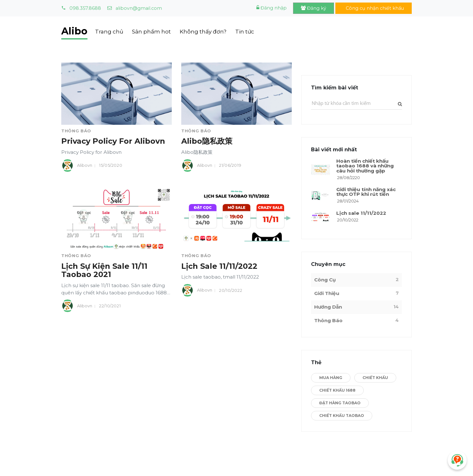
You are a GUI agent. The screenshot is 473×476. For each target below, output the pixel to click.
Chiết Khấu (375, 378)
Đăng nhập (272, 8)
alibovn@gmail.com (135, 8)
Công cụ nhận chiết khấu (374, 8)
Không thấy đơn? (203, 32)
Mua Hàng (331, 378)
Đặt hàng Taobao (340, 403)
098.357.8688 (81, 8)
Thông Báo (76, 131)
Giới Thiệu (327, 293)
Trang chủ (109, 32)
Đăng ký (314, 8)
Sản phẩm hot (151, 32)
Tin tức (245, 32)
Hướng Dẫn (328, 307)
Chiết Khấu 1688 (337, 390)
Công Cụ (325, 280)
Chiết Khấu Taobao (342, 416)
